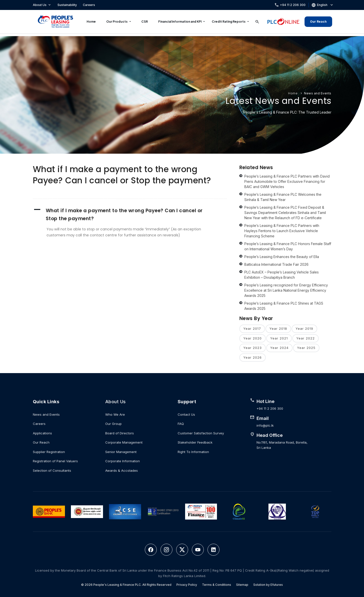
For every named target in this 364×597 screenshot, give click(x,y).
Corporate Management (124, 442)
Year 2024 (279, 348)
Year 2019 (304, 329)
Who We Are (115, 414)
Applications (42, 433)
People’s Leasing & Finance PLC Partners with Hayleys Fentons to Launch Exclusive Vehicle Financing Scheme (282, 231)
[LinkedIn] (213, 550)
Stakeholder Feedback (195, 442)
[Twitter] (182, 550)
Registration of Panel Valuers (55, 461)
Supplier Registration (49, 452)
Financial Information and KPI (180, 22)
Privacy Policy (187, 585)
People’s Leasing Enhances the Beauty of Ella (282, 257)
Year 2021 (279, 338)
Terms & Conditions (217, 585)
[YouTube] (198, 550)
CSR (145, 22)
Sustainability (67, 5)
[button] (130, 215)
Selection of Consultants (52, 470)
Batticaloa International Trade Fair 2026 (276, 264)
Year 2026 (253, 357)
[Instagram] (166, 550)
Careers (89, 5)
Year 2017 (252, 329)
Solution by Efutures (268, 585)
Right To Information (193, 452)
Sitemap (242, 585)
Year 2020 (253, 338)
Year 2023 (253, 348)
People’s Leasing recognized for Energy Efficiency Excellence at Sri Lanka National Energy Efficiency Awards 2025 (286, 290)
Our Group (113, 424)
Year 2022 (306, 338)
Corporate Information (123, 461)
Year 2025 (306, 348)
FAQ (181, 424)
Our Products (117, 22)
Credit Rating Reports (229, 22)
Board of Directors (120, 433)
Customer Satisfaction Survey (201, 433)
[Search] (257, 22)
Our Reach (318, 22)
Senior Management (121, 452)
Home (91, 22)
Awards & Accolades (122, 470)
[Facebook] (151, 550)
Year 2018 (278, 329)
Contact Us (186, 414)
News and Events (318, 93)
